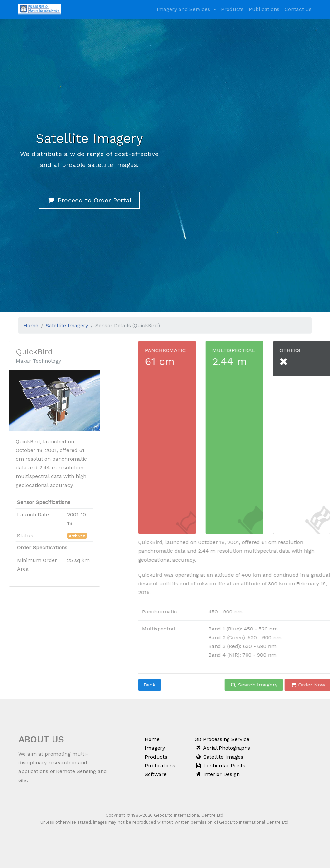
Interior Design (217, 774)
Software (156, 774)
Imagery (155, 748)
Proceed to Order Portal (89, 200)
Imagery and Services (184, 9)
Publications (264, 9)
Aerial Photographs (223, 748)
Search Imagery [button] (272, 685)
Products (232, 9)
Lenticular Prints (220, 765)
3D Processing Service (222, 739)
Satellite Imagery (67, 324)
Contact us (298, 9)
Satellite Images (219, 757)
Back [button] (167, 685)
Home (31, 324)
